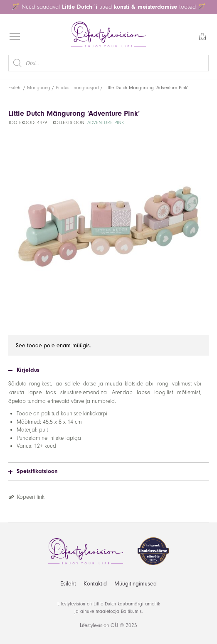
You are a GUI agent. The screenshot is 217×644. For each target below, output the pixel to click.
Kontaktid (95, 584)
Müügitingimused (136, 584)
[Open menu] (15, 37)
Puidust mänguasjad (77, 88)
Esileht (15, 88)
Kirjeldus (24, 370)
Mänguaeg (39, 88)
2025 (131, 625)
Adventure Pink (106, 123)
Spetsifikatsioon (33, 471)
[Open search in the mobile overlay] (108, 63)
